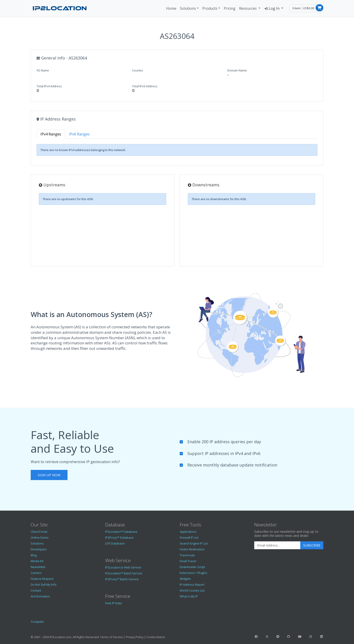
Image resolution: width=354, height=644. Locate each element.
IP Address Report (192, 585)
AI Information (40, 596)
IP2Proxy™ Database (119, 537)
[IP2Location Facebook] (256, 637)
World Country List (192, 590)
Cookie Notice (156, 637)
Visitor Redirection (192, 549)
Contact (36, 590)
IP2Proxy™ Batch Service (122, 579)
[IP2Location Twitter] (267, 637)
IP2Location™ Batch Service (124, 573)
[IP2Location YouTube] (300, 637)
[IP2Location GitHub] (289, 637)
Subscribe (312, 545)
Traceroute (187, 555)
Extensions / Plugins (193, 573)
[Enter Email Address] (277, 545)
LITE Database (115, 543)
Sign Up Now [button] (49, 475)
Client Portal (39, 532)
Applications (188, 532)
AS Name (43, 70)
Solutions (188, 8)
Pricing (230, 8)
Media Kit (37, 561)
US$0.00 (309, 8)
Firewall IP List (189, 537)
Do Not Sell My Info (44, 585)
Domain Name (237, 70)
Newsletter (38, 567)
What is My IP (189, 596)
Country (137, 70)
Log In (272, 8)
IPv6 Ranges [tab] (79, 134)
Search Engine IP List (194, 543)
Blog (34, 555)
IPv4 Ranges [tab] (51, 134)
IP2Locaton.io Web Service (123, 567)
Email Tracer (188, 561)
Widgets (185, 579)
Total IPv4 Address (49, 86)
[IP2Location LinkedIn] (321, 637)
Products (210, 8)
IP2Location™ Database (121, 532)
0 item (296, 8)
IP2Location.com (61, 637)
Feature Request (42, 579)
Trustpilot (37, 622)
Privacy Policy (135, 637)
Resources (248, 8)
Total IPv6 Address (145, 86)
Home (171, 8)
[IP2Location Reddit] (278, 637)
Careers (36, 573)
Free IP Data (113, 603)
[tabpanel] (177, 150)
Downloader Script (192, 567)
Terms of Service (111, 637)
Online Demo (40, 537)
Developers (39, 549)
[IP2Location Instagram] (310, 637)
